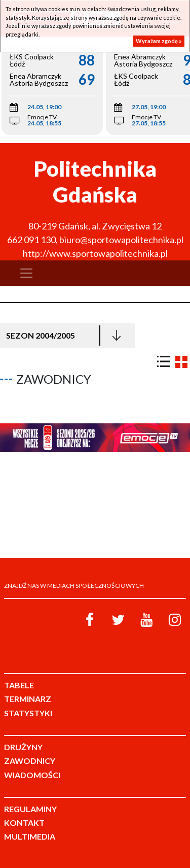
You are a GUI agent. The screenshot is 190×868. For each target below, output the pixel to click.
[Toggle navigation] (26, 273)
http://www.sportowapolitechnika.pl (95, 253)
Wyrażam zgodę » (159, 41)
